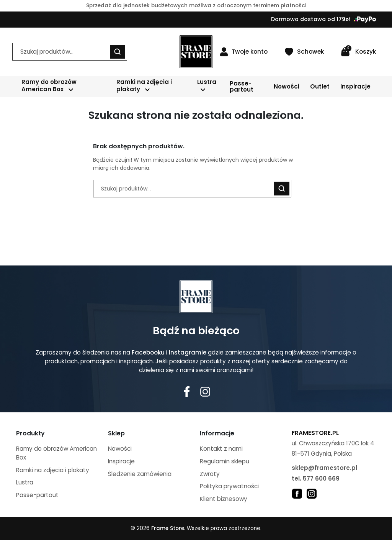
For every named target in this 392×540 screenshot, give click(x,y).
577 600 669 (321, 478)
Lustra (25, 482)
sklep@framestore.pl (324, 468)
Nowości (120, 449)
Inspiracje (121, 461)
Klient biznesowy (224, 499)
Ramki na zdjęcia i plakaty (53, 470)
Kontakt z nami (221, 449)
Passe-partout (37, 495)
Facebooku (148, 352)
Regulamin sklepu (225, 461)
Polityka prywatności (229, 486)
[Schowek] (304, 52)
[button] (359, 52)
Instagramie (188, 352)
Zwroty (210, 474)
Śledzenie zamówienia (140, 474)
